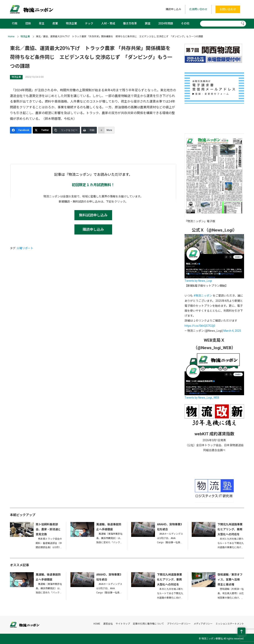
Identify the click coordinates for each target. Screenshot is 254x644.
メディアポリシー (203, 624)
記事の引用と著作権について (148, 624)
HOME (97, 624)
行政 (15, 23)
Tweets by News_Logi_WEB (202, 398)
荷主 (42, 23)
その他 (185, 23)
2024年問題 (166, 23)
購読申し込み (173, 9)
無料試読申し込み (93, 215)
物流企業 (71, 23)
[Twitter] (42, 130)
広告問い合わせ (198, 9)
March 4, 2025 (232, 331)
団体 (28, 23)
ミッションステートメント (230, 624)
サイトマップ (123, 624)
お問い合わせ (228, 9)
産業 (55, 23)
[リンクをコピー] (66, 130)
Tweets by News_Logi (198, 281)
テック (89, 23)
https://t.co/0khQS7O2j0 (200, 326)
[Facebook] (21, 130)
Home (11, 37)
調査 (148, 23)
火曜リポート (25, 248)
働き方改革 (130, 23)
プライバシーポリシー (179, 624)
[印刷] (89, 130)
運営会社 (108, 624)
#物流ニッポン (203, 296)
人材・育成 (108, 23)
